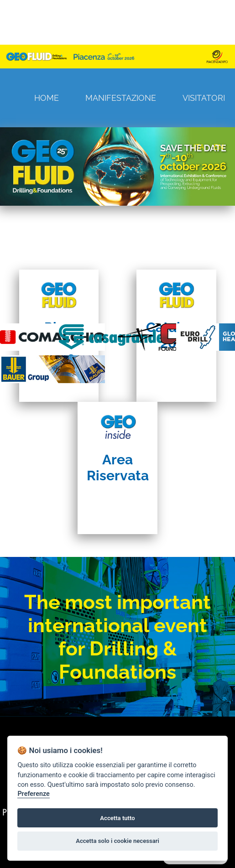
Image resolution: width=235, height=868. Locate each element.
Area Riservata (118, 468)
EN (219, 147)
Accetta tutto (117, 818)
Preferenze (33, 794)
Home (47, 98)
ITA (199, 147)
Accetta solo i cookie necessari (117, 841)
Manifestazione (121, 98)
